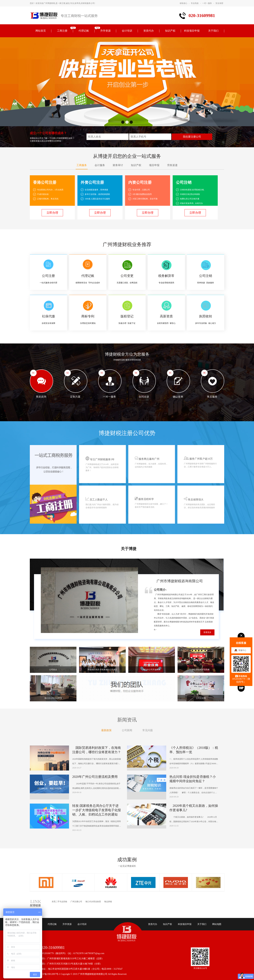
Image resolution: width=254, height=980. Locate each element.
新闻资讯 (127, 720)
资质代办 (149, 31)
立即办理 (52, 213)
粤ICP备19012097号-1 (49, 974)
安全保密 (219, 3)
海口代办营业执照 (93, 902)
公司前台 (53, 670)
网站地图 (217, 924)
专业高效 (195, 3)
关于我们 (213, 31)
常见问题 (148, 730)
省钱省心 (183, 3)
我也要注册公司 (192, 137)
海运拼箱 (108, 902)
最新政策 (106, 730)
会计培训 (127, 31)
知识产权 (170, 31)
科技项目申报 (192, 31)
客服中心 (242, 650)
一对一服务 (207, 3)
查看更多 (207, 632)
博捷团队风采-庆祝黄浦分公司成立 (102, 670)
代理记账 (84, 31)
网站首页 (41, 31)
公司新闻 (127, 730)
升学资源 (105, 31)
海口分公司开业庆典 (152, 670)
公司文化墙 (201, 698)
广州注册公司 (76, 902)
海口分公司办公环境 (53, 698)
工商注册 (62, 31)
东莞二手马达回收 (59, 902)
